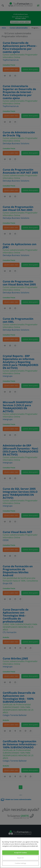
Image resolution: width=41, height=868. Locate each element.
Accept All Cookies (20, 853)
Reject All (20, 858)
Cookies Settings (20, 863)
